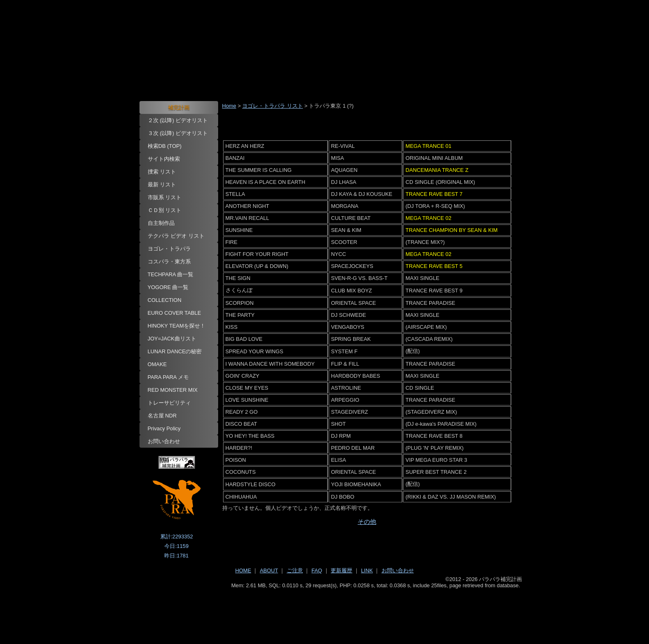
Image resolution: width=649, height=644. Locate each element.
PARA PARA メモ (168, 377)
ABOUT (269, 570)
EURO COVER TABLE (174, 313)
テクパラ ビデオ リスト (176, 236)
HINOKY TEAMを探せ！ (177, 326)
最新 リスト (162, 185)
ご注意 (295, 570)
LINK (367, 570)
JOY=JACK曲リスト (172, 339)
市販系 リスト (165, 197)
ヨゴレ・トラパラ (169, 249)
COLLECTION (165, 300)
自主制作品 (161, 223)
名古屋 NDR (162, 416)
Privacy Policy (164, 428)
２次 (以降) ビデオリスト (178, 120)
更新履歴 (341, 570)
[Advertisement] (325, 611)
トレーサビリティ (169, 403)
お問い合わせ (164, 441)
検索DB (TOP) (165, 146)
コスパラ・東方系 (169, 262)
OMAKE (157, 364)
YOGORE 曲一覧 (168, 287)
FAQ (317, 570)
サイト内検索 (164, 159)
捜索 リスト (162, 172)
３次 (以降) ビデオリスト (178, 133)
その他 (367, 522)
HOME (243, 570)
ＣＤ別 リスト (165, 210)
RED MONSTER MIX (173, 390)
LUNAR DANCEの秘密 (175, 351)
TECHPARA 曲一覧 (171, 274)
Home (229, 106)
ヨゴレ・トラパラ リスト (273, 106)
